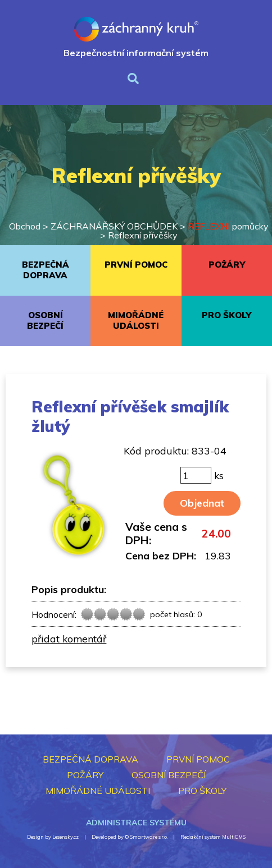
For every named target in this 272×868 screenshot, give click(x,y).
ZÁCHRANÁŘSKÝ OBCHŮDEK (114, 226)
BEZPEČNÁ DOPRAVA (46, 270)
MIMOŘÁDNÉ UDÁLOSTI (136, 320)
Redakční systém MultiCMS (213, 837)
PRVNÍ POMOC (136, 265)
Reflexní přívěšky (143, 235)
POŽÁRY (227, 265)
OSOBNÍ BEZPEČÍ (45, 320)
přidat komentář (69, 639)
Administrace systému (136, 823)
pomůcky (228, 226)
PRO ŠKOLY (226, 315)
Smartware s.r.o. (149, 837)
